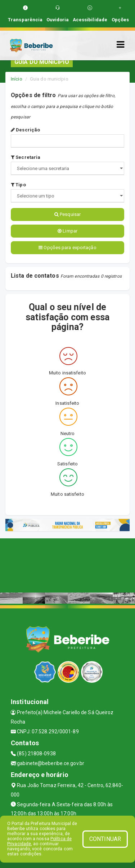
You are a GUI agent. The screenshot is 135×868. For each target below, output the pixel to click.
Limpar (67, 231)
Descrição (25, 130)
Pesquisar (67, 214)
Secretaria (26, 157)
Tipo (18, 185)
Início (17, 79)
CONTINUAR (105, 839)
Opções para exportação (67, 248)
